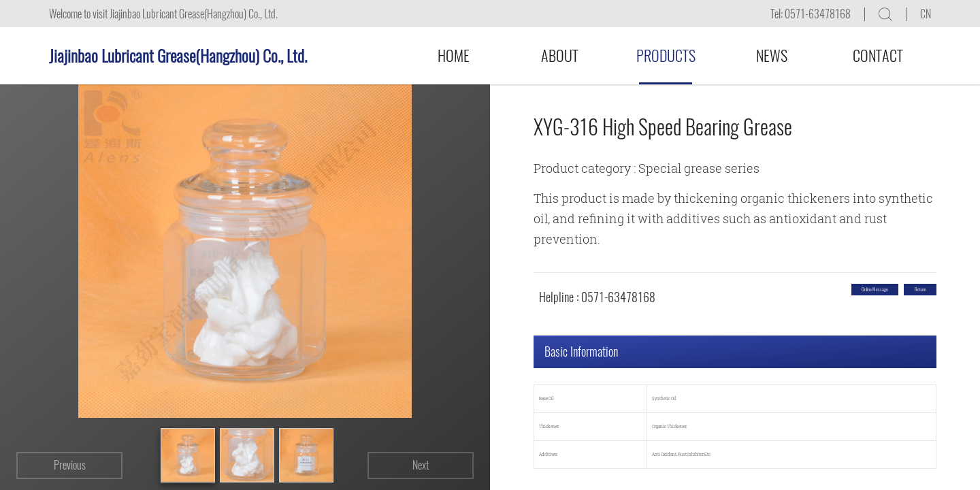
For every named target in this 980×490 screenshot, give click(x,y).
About (560, 56)
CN (926, 14)
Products (666, 56)
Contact (878, 56)
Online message (804, 297)
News (772, 56)
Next (421, 465)
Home (454, 56)
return (899, 297)
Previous (70, 465)
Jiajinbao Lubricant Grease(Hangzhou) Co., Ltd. (178, 56)
